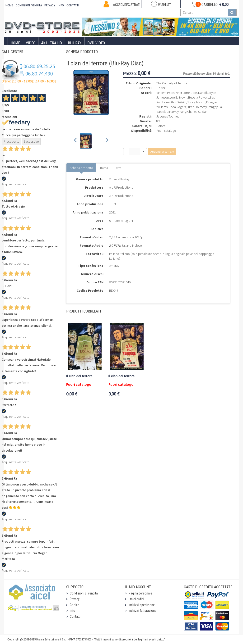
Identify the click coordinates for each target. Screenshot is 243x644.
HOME (9, 5)
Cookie (75, 605)
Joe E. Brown (178, 97)
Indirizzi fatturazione (143, 611)
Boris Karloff (199, 93)
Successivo (31, 141)
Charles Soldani (198, 112)
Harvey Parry (178, 112)
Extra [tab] (118, 168)
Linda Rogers (177, 107)
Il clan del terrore (79, 376)
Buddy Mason (196, 102)
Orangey (212, 107)
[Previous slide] (76, 141)
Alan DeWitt (178, 102)
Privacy (75, 599)
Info (72, 611)
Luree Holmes (196, 107)
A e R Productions (121, 187)
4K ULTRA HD (52, 43)
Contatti (75, 617)
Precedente (11, 141)
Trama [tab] (104, 168)
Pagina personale (140, 593)
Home (15, 43)
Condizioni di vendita (84, 593)
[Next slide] (107, 141)
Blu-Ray (75, 43)
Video (31, 43)
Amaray (114, 266)
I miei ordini (136, 599)
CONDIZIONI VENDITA (29, 5)
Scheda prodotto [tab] (81, 168)
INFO (61, 5)
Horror (161, 88)
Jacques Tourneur (168, 116)
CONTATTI (73, 5)
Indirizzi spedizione (142, 605)
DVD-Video (96, 43)
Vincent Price (165, 93)
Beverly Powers (199, 97)
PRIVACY (50, 5)
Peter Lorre (182, 93)
